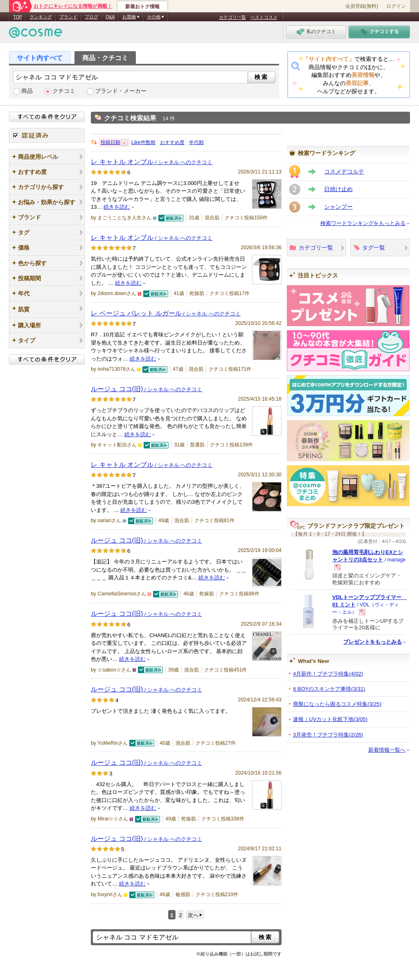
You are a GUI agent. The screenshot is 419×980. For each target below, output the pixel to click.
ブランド (68, 17)
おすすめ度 (172, 142)
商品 (27, 91)
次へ (193, 915)
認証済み (47, 135)
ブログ (91, 17)
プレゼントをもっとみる (373, 642)
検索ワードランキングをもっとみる (363, 223)
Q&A (110, 17)
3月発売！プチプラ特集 (328, 735)
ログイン (396, 6)
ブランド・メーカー (121, 91)
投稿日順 (110, 142)
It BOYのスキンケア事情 (329, 689)
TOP (18, 17)
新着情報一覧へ (387, 750)
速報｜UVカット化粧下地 (330, 719)
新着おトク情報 (142, 7)
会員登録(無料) (362, 6)
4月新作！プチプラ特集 (328, 674)
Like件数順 (143, 142)
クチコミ (64, 91)
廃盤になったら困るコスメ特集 (337, 704)
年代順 (196, 142)
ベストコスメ (264, 17)
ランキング (41, 17)
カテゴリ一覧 (232, 17)
